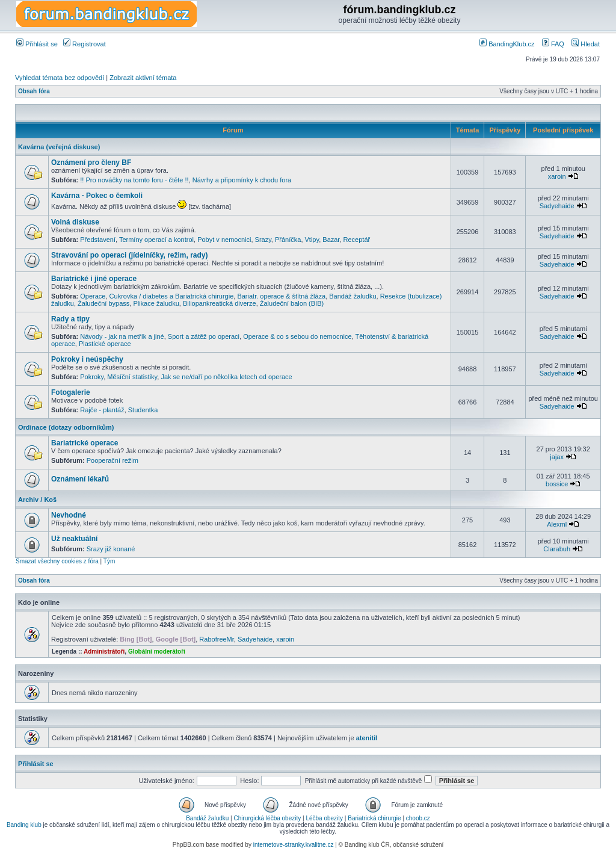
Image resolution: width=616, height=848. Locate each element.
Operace (93, 296)
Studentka (143, 410)
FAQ (553, 44)
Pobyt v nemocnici (224, 240)
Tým (109, 561)
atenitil (367, 738)
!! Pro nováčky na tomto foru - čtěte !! (134, 180)
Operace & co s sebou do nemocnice (297, 336)
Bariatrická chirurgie (374, 818)
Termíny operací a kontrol (156, 240)
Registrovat (85, 44)
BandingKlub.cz (507, 44)
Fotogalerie (71, 392)
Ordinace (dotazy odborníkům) (66, 427)
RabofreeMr (216, 639)
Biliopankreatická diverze (220, 303)
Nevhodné (69, 515)
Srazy (263, 240)
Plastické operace (105, 344)
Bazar (331, 240)
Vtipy (312, 240)
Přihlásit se (37, 44)
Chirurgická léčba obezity (268, 818)
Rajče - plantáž (102, 410)
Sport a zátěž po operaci (204, 336)
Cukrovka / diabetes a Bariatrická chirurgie (172, 296)
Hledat (586, 44)
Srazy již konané (111, 549)
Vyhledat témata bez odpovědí (60, 78)
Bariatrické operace (85, 443)
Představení (98, 240)
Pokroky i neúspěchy (87, 359)
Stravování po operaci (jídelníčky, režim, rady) (130, 255)
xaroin (557, 176)
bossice (557, 484)
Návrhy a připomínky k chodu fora (242, 180)
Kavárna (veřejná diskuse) (59, 147)
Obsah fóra (34, 91)
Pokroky (92, 377)
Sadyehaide (557, 206)
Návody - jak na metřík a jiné (122, 336)
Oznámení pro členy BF (91, 162)
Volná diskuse (75, 222)
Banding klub (24, 825)
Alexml (557, 524)
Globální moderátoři (157, 651)
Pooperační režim (112, 460)
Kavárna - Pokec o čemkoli (97, 196)
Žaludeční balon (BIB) (292, 303)
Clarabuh (557, 549)
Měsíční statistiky (132, 377)
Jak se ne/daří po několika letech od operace (226, 377)
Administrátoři (104, 651)
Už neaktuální (74, 539)
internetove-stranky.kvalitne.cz (294, 845)
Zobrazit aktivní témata (143, 78)
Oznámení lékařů (80, 479)
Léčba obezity (324, 818)
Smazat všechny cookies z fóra (57, 561)
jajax (557, 457)
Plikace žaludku (156, 303)
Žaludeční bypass (103, 303)
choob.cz (418, 818)
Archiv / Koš (37, 500)
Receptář (357, 240)
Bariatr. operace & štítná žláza (281, 296)
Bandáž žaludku (353, 296)
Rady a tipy (70, 319)
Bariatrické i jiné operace (94, 279)
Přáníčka (288, 240)
